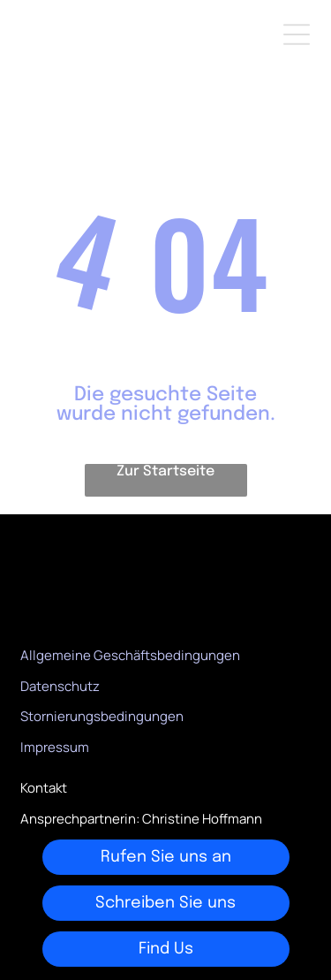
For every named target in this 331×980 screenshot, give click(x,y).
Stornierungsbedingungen (102, 716)
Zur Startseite (165, 471)
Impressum (55, 747)
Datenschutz (60, 686)
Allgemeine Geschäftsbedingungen (130, 655)
